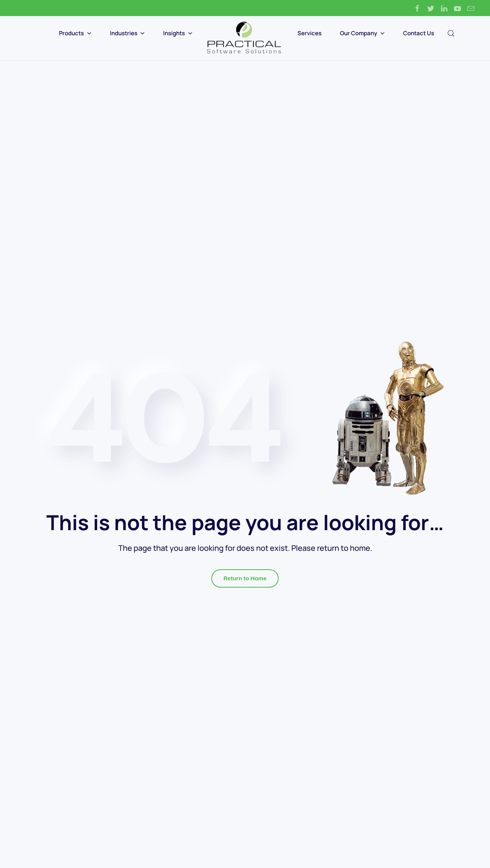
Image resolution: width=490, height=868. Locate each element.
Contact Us (419, 33)
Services (310, 33)
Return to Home (245, 578)
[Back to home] (245, 38)
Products (75, 33)
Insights (178, 33)
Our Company (362, 33)
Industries (127, 33)
